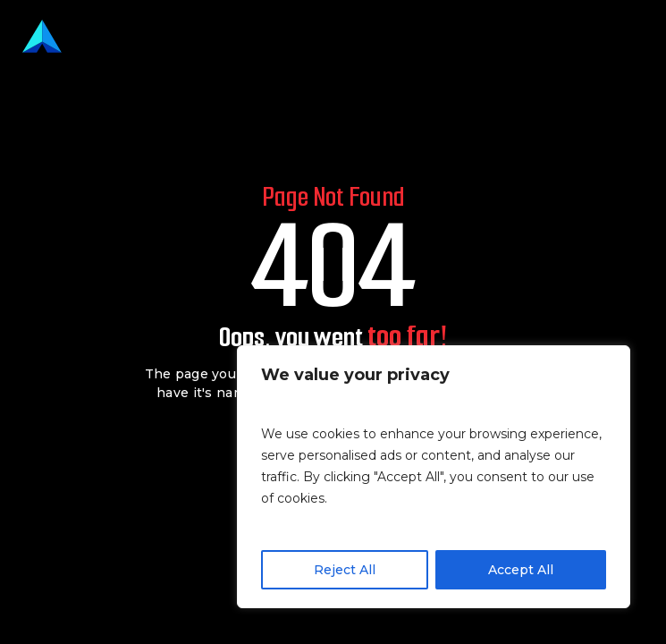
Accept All (521, 570)
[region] (434, 477)
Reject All (345, 570)
